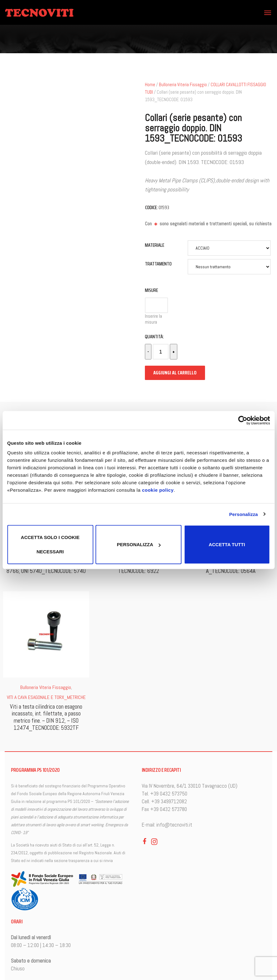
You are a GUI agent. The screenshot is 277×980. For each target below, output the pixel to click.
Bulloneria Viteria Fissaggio (183, 85)
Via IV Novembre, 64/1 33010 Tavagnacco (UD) (190, 786)
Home (150, 85)
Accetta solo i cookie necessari (50, 544)
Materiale (155, 245)
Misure (151, 290)
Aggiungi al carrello (175, 373)
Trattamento (158, 264)
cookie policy (158, 490)
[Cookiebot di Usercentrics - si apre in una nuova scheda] (243, 420)
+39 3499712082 (169, 801)
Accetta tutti (227, 544)
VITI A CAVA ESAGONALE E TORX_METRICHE (46, 697)
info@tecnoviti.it (174, 825)
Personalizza (243, 514)
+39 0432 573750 (169, 794)
